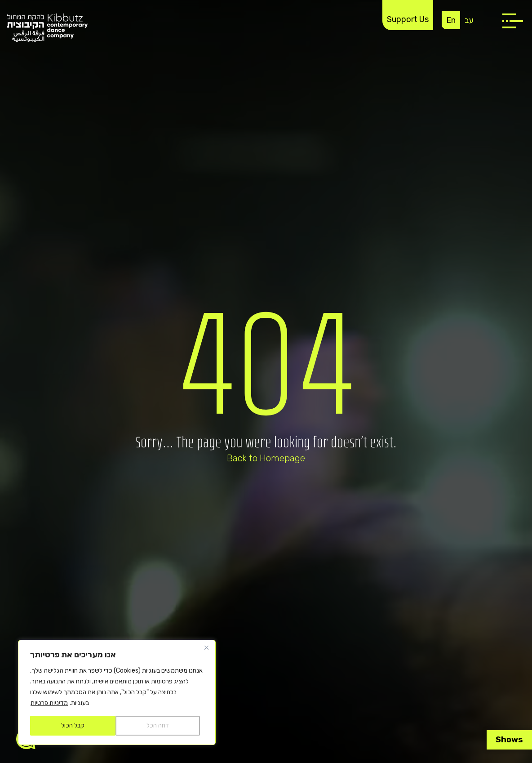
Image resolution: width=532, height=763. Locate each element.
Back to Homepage (266, 458)
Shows (509, 740)
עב (469, 20)
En (451, 20)
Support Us (408, 19)
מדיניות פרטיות (49, 703)
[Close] (206, 647)
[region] (117, 692)
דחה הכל (158, 725)
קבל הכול (73, 725)
